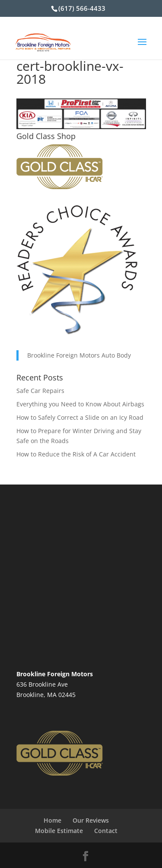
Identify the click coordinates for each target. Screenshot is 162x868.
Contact (106, 831)
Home (52, 820)
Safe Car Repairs (40, 391)
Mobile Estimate (59, 831)
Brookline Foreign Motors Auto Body (79, 355)
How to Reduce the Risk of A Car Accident (76, 454)
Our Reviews (91, 820)
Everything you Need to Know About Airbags (80, 404)
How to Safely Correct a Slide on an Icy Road (80, 417)
